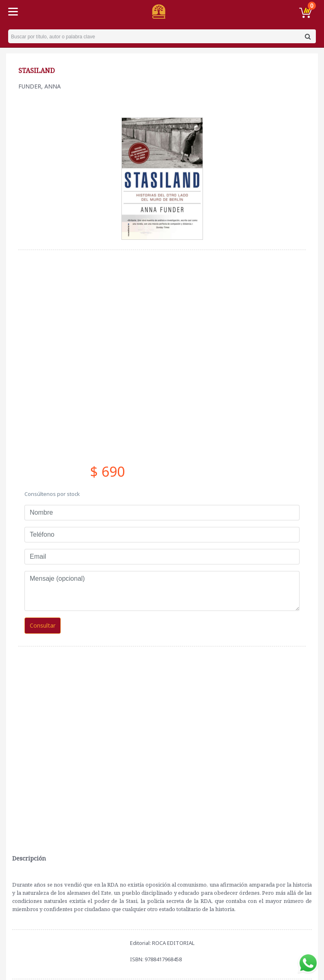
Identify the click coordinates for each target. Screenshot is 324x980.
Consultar (43, 625)
